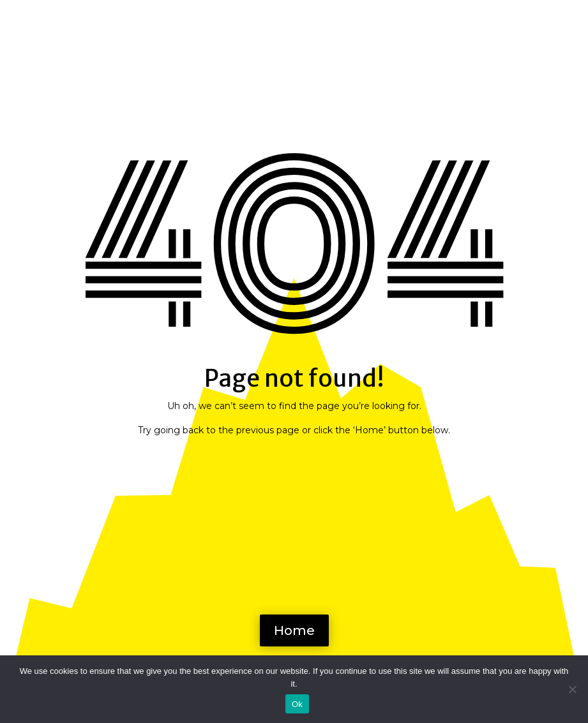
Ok (297, 704)
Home (294, 630)
